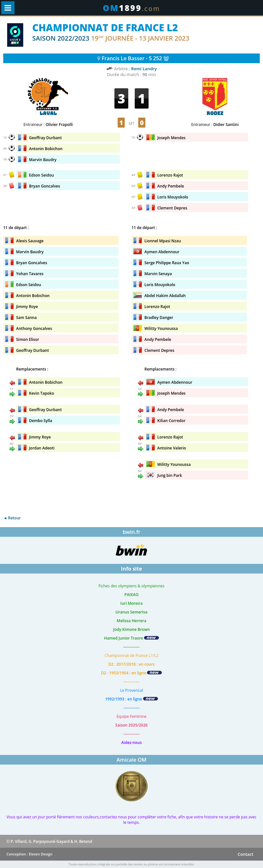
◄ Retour (12, 518)
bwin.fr (132, 532)
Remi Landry (144, 69)
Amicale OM (132, 760)
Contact (245, 854)
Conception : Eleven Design (29, 854)
